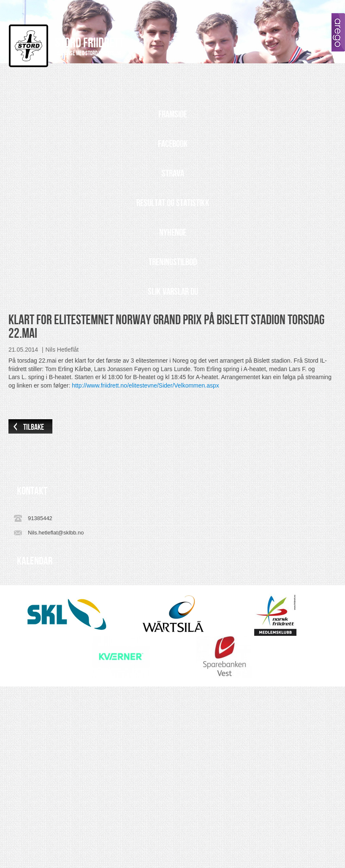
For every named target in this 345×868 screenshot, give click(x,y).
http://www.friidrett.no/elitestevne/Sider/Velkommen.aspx (145, 385)
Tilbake (34, 427)
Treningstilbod (173, 262)
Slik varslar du (173, 292)
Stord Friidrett (89, 43)
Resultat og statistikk (173, 203)
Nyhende (173, 233)
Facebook (173, 144)
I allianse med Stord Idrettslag (88, 54)
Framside (173, 114)
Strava (173, 174)
